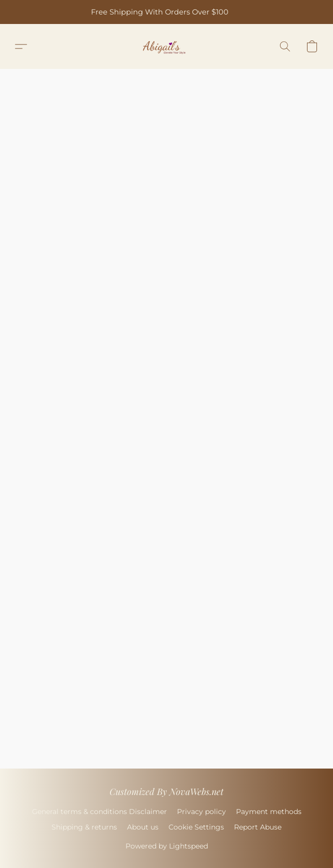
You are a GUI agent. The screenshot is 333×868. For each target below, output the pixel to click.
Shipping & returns (84, 827)
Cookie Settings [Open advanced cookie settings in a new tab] (196, 827)
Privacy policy (201, 812)
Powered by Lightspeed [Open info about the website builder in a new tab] (167, 846)
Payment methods (269, 812)
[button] (167, 46)
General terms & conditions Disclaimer (99, 812)
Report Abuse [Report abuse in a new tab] (258, 827)
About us (143, 827)
